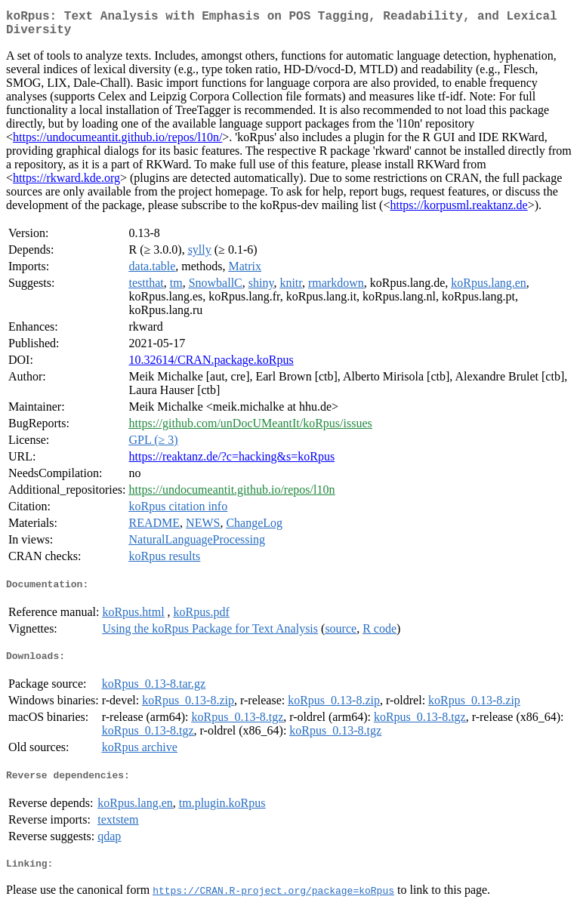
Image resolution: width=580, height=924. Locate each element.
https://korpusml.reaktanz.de (458, 211)
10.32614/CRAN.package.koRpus (211, 366)
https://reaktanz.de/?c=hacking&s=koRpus (232, 462)
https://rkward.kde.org (66, 184)
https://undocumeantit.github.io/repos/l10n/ (117, 143)
